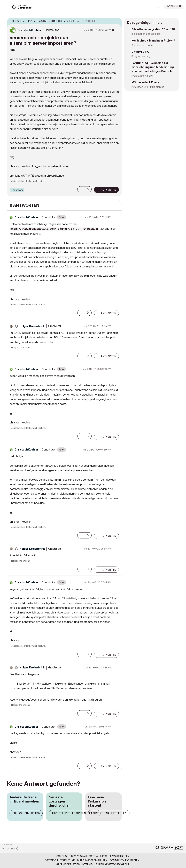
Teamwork (17, 190)
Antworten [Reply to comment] (108, 313)
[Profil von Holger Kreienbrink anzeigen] (32, 326)
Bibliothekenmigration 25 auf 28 (153, 29)
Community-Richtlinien (124, 860)
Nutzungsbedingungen (92, 860)
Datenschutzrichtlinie (60, 860)
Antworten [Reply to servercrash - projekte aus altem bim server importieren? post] (108, 190)
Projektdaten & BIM (142, 76)
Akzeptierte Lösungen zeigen (75, 813)
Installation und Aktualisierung (148, 87)
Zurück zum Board (26, 813)
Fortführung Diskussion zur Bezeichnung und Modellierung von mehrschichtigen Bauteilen (153, 67)
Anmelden (174, 6)
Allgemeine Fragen (142, 45)
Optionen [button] (117, 21)
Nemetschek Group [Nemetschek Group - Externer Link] (117, 864)
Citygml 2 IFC (140, 52)
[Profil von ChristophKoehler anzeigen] (29, 30)
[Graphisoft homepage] (169, 848)
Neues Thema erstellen (109, 813)
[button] (81, 189)
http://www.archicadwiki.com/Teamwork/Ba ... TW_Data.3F (55, 229)
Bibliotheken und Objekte (146, 34)
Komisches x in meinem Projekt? (153, 40)
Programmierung (141, 56)
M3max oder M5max (145, 82)
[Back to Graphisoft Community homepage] (22, 7)
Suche (148, 7)
